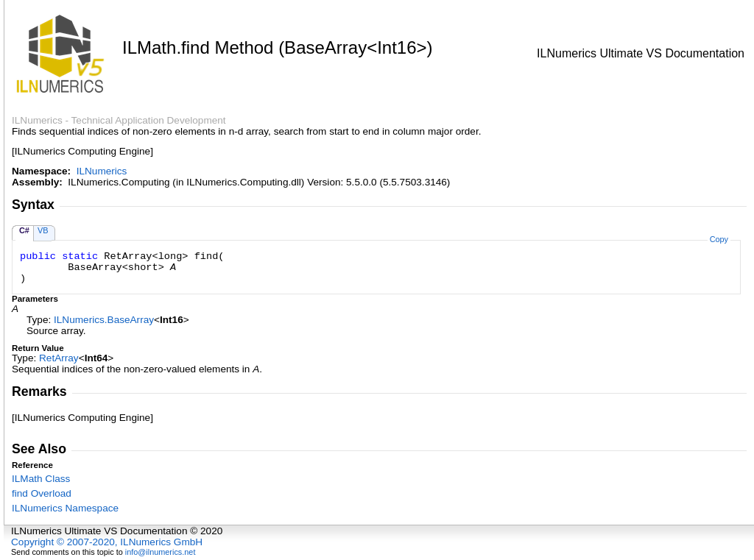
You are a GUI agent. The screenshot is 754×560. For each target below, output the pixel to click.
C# (24, 230)
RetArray (59, 358)
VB (43, 230)
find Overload (42, 493)
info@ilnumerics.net (161, 552)
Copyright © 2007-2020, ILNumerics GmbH (107, 542)
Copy (719, 239)
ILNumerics (102, 171)
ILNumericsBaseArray (104, 320)
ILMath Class (41, 479)
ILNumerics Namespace (65, 508)
